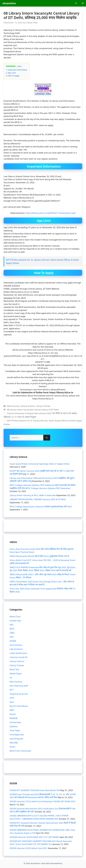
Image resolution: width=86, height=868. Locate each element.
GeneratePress (56, 863)
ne (11, 678)
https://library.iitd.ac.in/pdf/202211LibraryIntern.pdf (50, 213)
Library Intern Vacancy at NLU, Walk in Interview (33, 495)
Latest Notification (18, 653)
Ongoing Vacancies (19, 694)
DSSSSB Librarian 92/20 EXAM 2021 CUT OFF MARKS (34, 837)
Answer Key (15, 621)
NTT (12, 690)
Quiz (12, 702)
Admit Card (15, 617)
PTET (12, 698)
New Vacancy (13, 406)
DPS (12, 637)
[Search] (47, 438)
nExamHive (9, 3)
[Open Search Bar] (76, 3)
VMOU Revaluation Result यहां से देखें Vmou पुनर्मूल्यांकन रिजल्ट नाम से (39, 556)
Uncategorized (17, 735)
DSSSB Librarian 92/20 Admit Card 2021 (29, 848)
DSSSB (13, 641)
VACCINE (14, 743)
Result (13, 714)
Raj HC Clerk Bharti (19, 706)
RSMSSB (14, 718)
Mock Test (14, 669)
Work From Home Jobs (20, 751)
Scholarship (15, 722)
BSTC (12, 629)
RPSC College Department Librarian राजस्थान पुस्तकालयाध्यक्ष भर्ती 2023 (41, 507)
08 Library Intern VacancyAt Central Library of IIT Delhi (33, 410)
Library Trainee (43, 406)
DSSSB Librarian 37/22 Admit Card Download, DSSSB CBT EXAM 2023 (42, 801)
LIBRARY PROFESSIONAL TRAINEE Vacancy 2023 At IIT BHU (38, 499)
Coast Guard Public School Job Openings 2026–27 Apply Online (40, 464)
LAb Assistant (16, 649)
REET (12, 710)
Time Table (15, 730)
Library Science (28, 406)
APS (11, 625)
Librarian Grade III (18, 657)
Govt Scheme (16, 645)
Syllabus (14, 726)
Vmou (12, 747)
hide (19, 66)
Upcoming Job (16, 739)
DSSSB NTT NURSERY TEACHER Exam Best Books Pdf (35, 790)
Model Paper (16, 673)
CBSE (12, 633)
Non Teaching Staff (19, 686)
